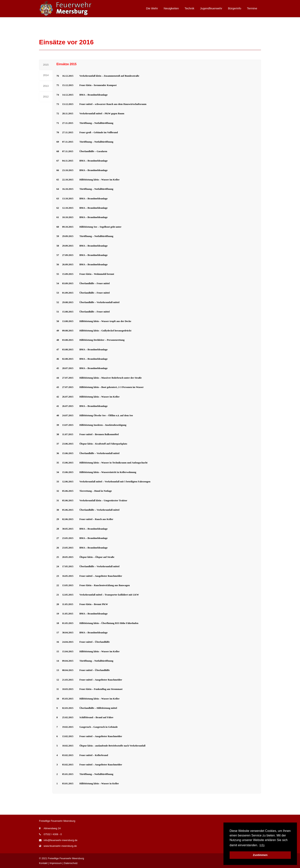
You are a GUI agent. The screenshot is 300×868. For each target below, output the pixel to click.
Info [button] (262, 845)
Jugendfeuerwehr (211, 8)
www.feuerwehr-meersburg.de (60, 846)
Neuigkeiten (171, 8)
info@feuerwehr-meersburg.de (61, 840)
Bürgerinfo (234, 8)
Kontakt (43, 863)
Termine (252, 8)
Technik (190, 8)
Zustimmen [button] (260, 855)
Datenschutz (71, 863)
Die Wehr (152, 8)
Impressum (56, 863)
